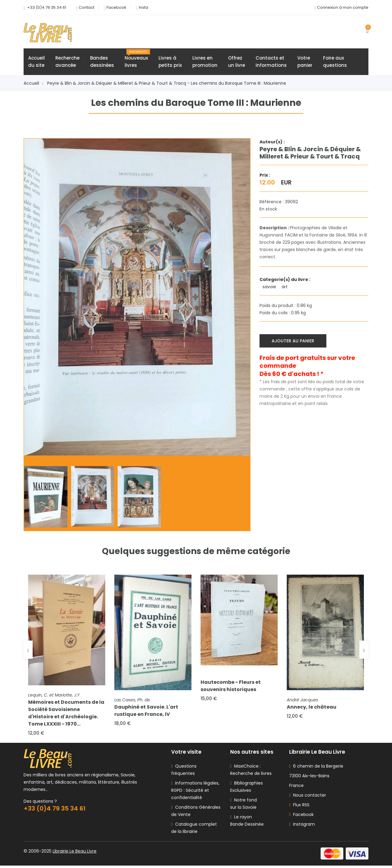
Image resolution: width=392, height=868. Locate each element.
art (285, 288)
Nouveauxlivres (137, 60)
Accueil (33, 84)
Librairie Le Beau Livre (75, 853)
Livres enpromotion (205, 62)
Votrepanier (305, 62)
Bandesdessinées (102, 62)
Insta (144, 7)
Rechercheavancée (67, 62)
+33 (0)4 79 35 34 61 (47, 7)
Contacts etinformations (271, 62)
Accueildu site (36, 62)
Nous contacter (308, 798)
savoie (270, 288)
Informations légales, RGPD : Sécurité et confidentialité (195, 793)
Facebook (116, 7)
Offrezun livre (237, 62)
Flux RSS (299, 807)
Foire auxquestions (335, 62)
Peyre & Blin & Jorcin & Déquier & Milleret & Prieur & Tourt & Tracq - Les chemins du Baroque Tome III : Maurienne (167, 84)
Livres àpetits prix (170, 62)
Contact (87, 7)
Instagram (302, 827)
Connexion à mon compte (343, 7)
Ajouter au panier (294, 341)
